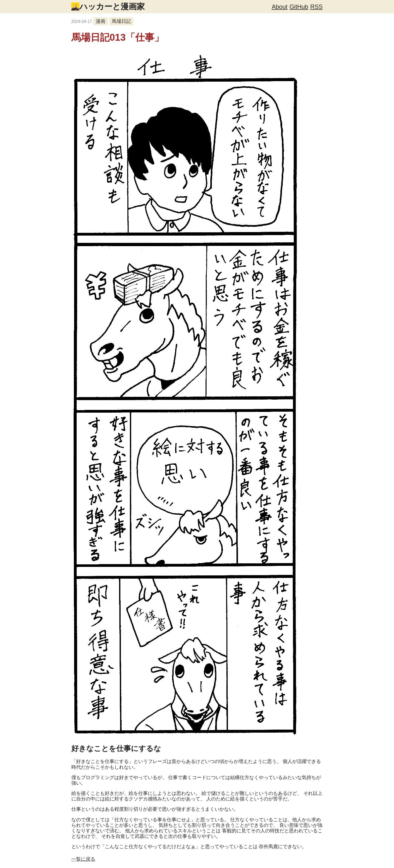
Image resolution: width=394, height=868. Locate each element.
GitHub (299, 7)
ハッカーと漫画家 (112, 7)
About (280, 7)
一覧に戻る (83, 859)
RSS (316, 7)
